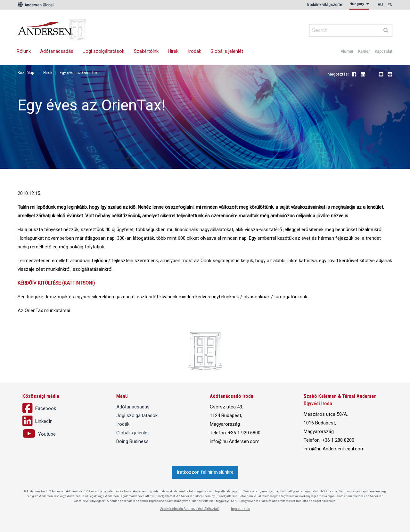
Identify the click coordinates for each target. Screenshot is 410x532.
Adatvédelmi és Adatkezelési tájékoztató (190, 509)
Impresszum (241, 509)
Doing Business (132, 441)
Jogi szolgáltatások (104, 51)
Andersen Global (36, 5)
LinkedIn (363, 75)
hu (380, 5)
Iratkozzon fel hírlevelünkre (205, 472)
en (390, 5)
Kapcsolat (384, 52)
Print (390, 75)
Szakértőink (146, 51)
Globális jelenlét (227, 51)
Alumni (347, 52)
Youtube (372, 75)
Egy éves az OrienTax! (79, 73)
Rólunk (24, 51)
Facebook (354, 75)
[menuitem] (360, 6)
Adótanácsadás (57, 51)
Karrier (364, 52)
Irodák (195, 51)
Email (381, 75)
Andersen (114, 27)
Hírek (173, 51)
